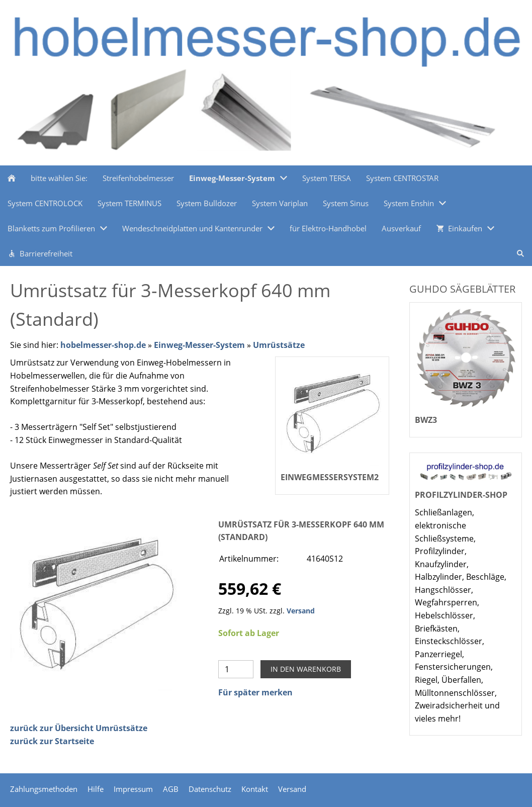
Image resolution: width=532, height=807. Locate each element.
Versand (301, 611)
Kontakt (255, 789)
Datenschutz (210, 789)
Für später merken (255, 692)
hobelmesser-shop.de (103, 345)
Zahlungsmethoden (44, 789)
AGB (171, 789)
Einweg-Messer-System (199, 345)
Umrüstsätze (279, 345)
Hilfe (96, 789)
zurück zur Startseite (52, 741)
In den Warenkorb (306, 669)
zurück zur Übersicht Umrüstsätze (79, 728)
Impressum (133, 789)
